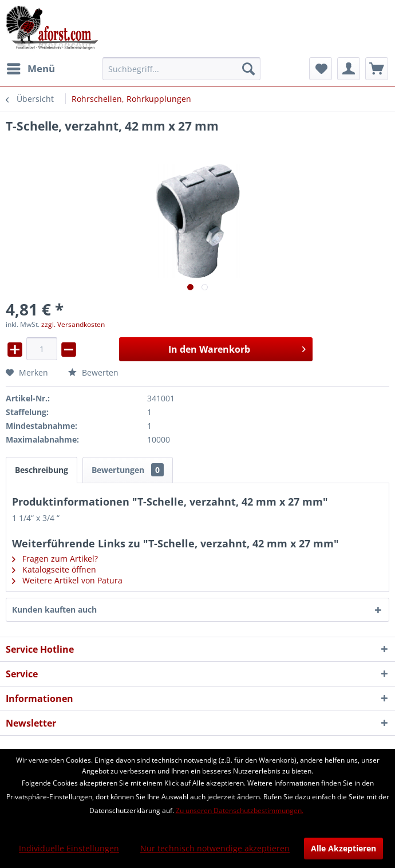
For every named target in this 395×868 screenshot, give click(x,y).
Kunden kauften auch (54, 609)
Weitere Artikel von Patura (67, 580)
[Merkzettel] (321, 69)
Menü (31, 67)
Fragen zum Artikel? (55, 559)
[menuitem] (30, 69)
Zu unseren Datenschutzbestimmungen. (240, 810)
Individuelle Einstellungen (69, 848)
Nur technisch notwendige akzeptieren (215, 848)
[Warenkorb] (377, 69)
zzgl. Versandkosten (73, 324)
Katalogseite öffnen (54, 569)
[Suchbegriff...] (181, 69)
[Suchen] (248, 69)
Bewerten (93, 372)
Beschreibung (42, 470)
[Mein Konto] (349, 69)
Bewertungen (128, 470)
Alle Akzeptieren (343, 848)
